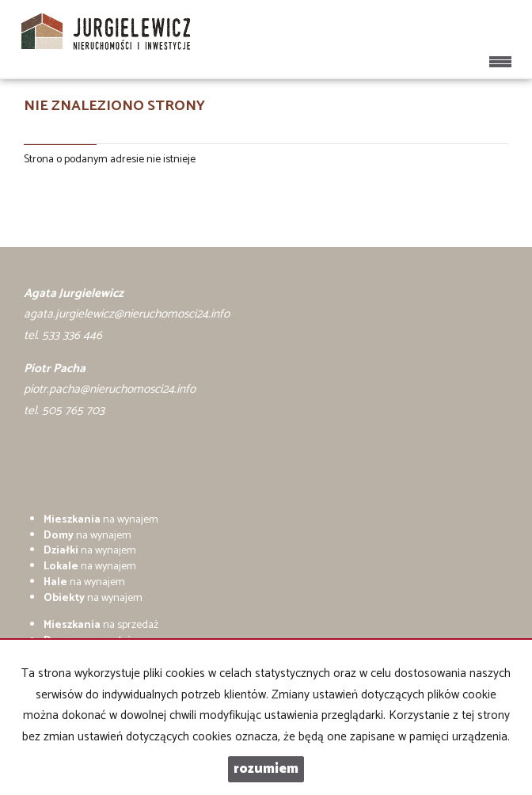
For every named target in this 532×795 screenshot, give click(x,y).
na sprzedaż (101, 625)
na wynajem (101, 520)
